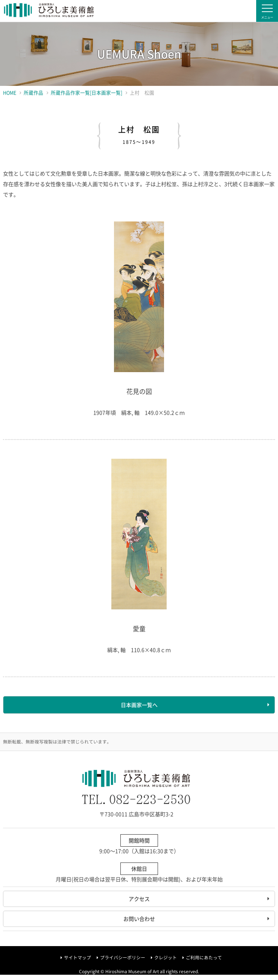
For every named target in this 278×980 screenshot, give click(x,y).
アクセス (139, 899)
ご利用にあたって (204, 957)
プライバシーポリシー (123, 957)
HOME (10, 92)
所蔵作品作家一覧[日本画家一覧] (87, 92)
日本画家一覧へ (139, 705)
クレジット (166, 957)
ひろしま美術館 (49, 11)
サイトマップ (77, 957)
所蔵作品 (33, 92)
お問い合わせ (139, 919)
